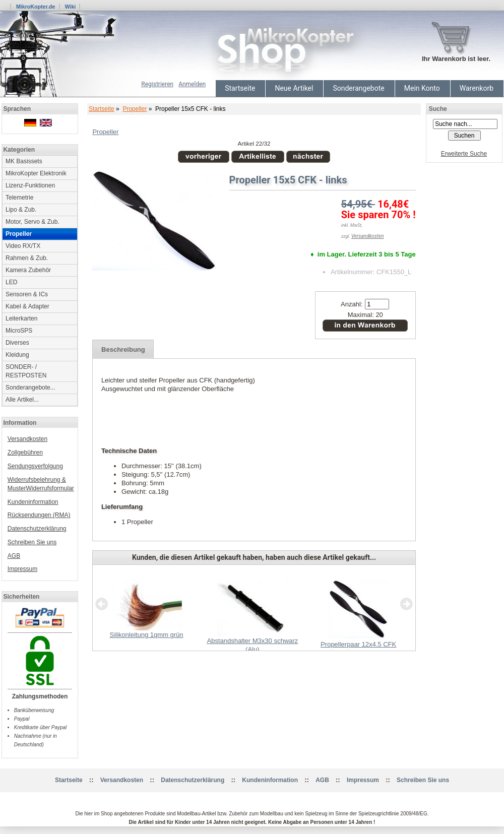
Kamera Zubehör (28, 270)
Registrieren (157, 84)
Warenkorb (477, 88)
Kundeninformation (33, 502)
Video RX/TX (23, 246)
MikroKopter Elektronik (36, 173)
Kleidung (17, 355)
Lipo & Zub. (21, 210)
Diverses (17, 343)
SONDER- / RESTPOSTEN (26, 371)
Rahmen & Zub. (27, 258)
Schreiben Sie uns (32, 542)
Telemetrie (19, 198)
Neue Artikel (294, 88)
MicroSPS (19, 331)
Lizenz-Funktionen (30, 185)
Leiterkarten (21, 318)
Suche (438, 109)
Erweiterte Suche (464, 154)
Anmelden (192, 84)
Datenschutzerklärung (37, 529)
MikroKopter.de (36, 7)
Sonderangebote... (30, 388)
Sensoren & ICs (27, 294)
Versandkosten (27, 439)
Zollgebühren (25, 453)
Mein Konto (422, 88)
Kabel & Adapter (27, 306)
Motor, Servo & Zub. (33, 222)
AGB (14, 556)
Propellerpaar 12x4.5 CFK (358, 644)
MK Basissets (24, 161)
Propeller (135, 109)
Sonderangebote (358, 88)
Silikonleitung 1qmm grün (147, 635)
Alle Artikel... (22, 400)
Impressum (22, 569)
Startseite (240, 88)
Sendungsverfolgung (35, 466)
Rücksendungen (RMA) (39, 515)
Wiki (70, 7)
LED (11, 282)
